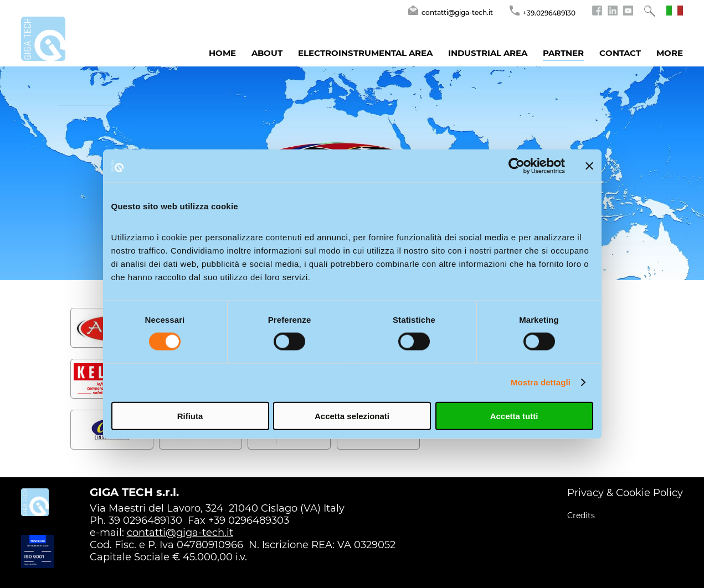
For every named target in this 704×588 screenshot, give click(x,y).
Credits (581, 515)
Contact (620, 53)
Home (222, 53)
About (267, 53)
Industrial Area (488, 53)
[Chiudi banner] (589, 166)
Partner (563, 53)
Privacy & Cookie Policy (625, 493)
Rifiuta (190, 416)
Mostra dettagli (541, 382)
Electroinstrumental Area (365, 53)
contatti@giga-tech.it (180, 533)
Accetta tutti (514, 416)
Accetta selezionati (352, 416)
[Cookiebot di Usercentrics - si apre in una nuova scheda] (517, 166)
